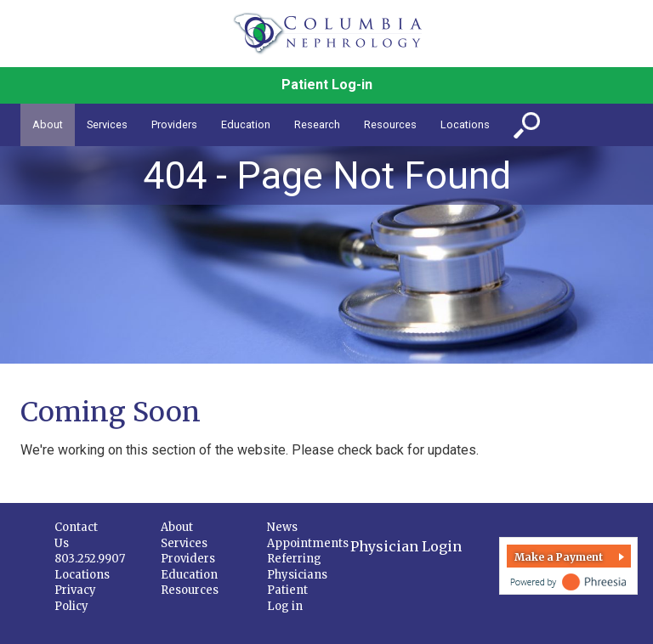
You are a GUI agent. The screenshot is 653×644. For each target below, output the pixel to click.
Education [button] (246, 124)
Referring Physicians (297, 567)
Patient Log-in (327, 85)
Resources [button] (390, 124)
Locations (82, 575)
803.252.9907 (90, 559)
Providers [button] (174, 124)
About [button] (48, 124)
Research (317, 124)
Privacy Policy (75, 598)
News (282, 527)
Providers (188, 559)
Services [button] (107, 124)
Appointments (308, 543)
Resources (190, 590)
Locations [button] (465, 124)
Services (184, 543)
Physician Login (406, 546)
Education (189, 575)
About (177, 527)
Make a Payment (559, 557)
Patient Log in (287, 598)
